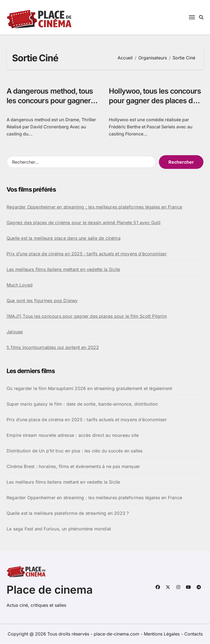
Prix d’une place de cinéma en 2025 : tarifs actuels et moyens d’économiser (87, 254)
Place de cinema (50, 590)
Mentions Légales (162, 634)
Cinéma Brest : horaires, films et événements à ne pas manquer (73, 467)
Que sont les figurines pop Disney (42, 301)
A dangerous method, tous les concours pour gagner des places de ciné (51, 101)
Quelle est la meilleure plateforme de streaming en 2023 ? (68, 513)
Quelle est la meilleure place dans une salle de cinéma (64, 238)
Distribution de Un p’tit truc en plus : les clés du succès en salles (75, 451)
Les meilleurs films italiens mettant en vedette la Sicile (63, 270)
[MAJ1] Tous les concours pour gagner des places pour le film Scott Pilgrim (87, 316)
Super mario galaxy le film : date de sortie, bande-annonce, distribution (82, 404)
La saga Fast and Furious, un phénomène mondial (59, 529)
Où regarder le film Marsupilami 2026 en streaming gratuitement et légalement (89, 389)
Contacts (193, 634)
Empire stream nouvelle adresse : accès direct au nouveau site (73, 435)
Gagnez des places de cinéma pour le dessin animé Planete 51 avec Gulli (84, 223)
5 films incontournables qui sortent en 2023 (53, 348)
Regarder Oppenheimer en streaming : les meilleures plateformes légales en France (94, 207)
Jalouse (15, 332)
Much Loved (20, 285)
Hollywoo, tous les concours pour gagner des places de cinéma (156, 101)
